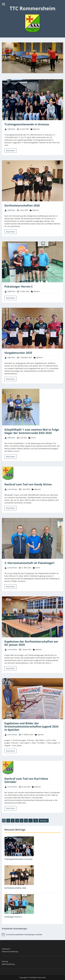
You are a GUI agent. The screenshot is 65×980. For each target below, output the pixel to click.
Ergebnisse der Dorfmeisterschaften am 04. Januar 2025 (31, 643)
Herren (33, 438)
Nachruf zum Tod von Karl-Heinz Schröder (26, 780)
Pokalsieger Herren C (19, 286)
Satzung (5, 961)
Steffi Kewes (11, 129)
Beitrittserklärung (8, 964)
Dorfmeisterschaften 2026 (22, 205)
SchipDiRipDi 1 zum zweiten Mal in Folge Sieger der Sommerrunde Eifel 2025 (32, 431)
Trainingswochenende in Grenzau (27, 124)
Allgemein (36, 129)
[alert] (32, 935)
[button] (6, 58)
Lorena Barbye (12, 489)
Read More (11, 151)
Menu (4, 4)
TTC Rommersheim (32, 8)
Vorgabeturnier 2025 (18, 353)
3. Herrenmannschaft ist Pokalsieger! (29, 563)
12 (36, 821)
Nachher (44, 821)
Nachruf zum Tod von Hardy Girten (28, 484)
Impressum (6, 949)
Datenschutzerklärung (10, 952)
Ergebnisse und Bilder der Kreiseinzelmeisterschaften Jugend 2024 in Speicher (31, 726)
